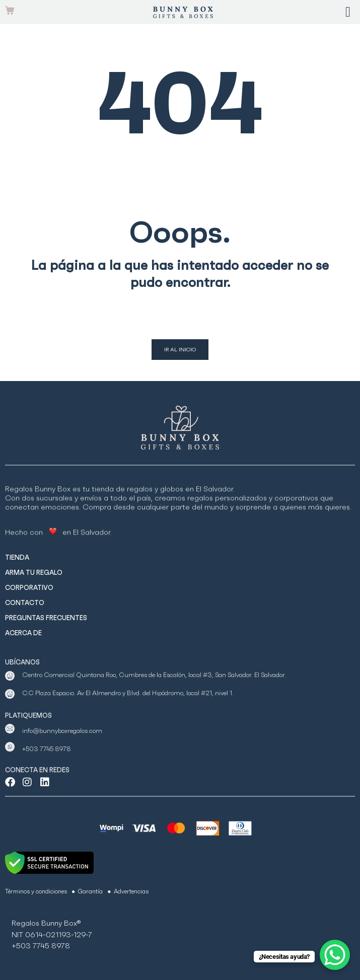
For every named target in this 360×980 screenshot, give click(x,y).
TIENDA (17, 557)
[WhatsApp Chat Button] (335, 955)
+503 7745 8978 (47, 756)
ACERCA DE (23, 633)
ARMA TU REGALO (34, 573)
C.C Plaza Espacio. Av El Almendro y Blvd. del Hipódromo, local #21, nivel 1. (128, 700)
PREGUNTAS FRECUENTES (46, 618)
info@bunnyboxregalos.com (62, 738)
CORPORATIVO (29, 588)
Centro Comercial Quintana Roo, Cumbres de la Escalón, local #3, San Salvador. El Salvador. (154, 682)
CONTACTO (25, 603)
